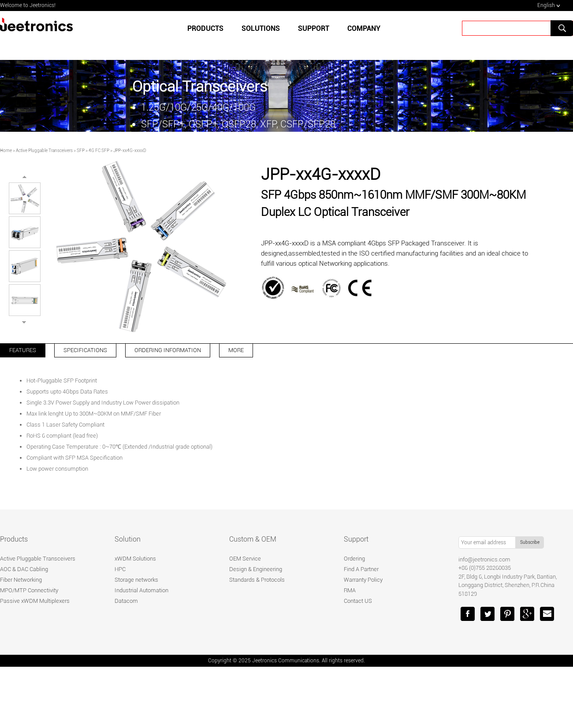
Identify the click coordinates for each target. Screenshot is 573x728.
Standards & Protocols (257, 580)
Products (205, 28)
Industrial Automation (141, 590)
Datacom (126, 601)
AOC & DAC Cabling (24, 569)
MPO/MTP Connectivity (29, 590)
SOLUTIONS (261, 28)
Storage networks (136, 580)
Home (6, 150)
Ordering (354, 559)
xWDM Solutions (135, 559)
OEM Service (245, 559)
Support (356, 539)
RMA (350, 590)
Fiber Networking (21, 580)
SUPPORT (314, 28)
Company (364, 28)
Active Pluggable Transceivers (44, 150)
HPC (120, 569)
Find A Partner (361, 569)
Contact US (358, 601)
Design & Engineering (256, 569)
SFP (81, 150)
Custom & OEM (253, 539)
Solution (128, 539)
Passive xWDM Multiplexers (35, 601)
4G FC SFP (99, 150)
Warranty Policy (363, 580)
